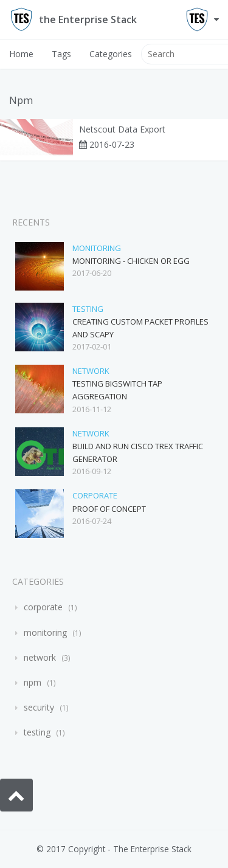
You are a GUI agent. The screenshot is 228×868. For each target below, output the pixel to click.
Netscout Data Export (122, 129)
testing (88, 309)
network (91, 371)
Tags (61, 54)
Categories (111, 54)
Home (21, 54)
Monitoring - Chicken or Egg (131, 261)
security (39, 707)
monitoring (97, 248)
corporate (95, 495)
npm (33, 682)
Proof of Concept (109, 509)
